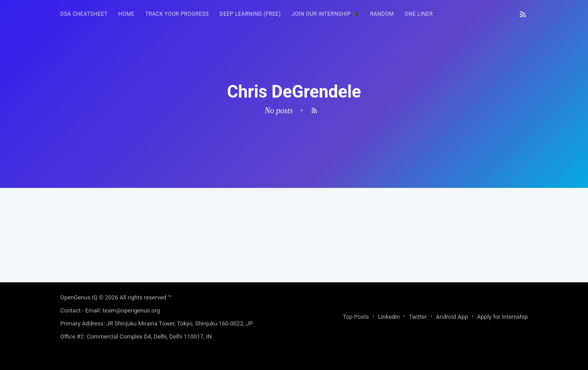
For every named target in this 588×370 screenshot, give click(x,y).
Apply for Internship (502, 317)
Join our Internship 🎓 (326, 14)
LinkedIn (389, 317)
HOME (126, 14)
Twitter (418, 317)
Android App (452, 317)
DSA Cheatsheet (84, 14)
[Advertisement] (294, 251)
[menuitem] (84, 14)
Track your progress (177, 14)
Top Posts (356, 317)
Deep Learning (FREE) (250, 14)
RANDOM (382, 14)
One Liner (419, 14)
